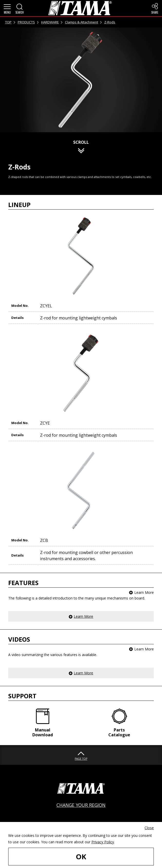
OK (81, 856)
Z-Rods (110, 22)
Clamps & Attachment (82, 22)
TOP (8, 22)
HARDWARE (50, 22)
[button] (7, 8)
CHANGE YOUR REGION (81, 805)
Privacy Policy (103, 842)
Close (149, 828)
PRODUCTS (26, 22)
